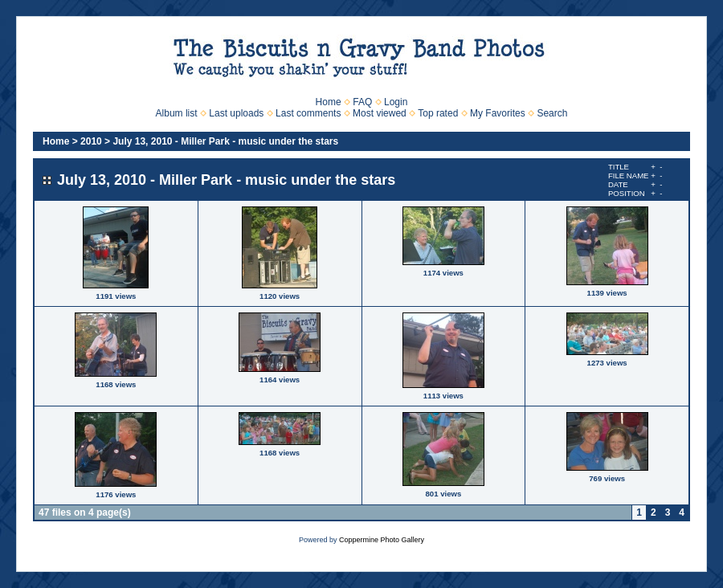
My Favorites (498, 113)
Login (396, 102)
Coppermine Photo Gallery (382, 540)
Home (329, 102)
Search (552, 113)
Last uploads (236, 113)
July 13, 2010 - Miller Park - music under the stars (225, 141)
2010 (91, 141)
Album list (177, 113)
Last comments (308, 113)
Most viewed (380, 113)
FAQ (362, 102)
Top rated (438, 113)
